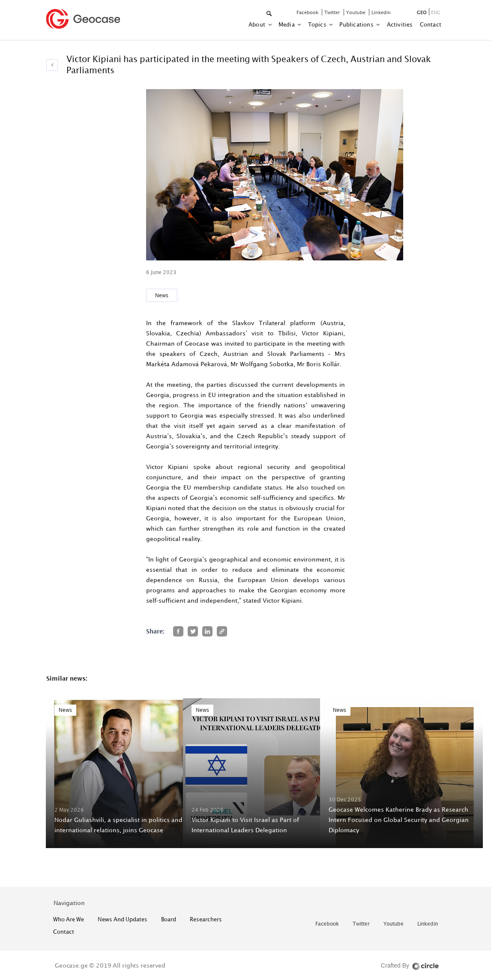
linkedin (381, 12)
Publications (357, 24)
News (162, 295)
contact (431, 24)
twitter (333, 12)
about (257, 24)
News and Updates (123, 919)
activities (400, 24)
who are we (69, 919)
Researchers (206, 919)
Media (287, 24)
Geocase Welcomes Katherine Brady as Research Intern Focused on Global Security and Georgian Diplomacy (399, 820)
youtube (356, 12)
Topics (318, 24)
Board (169, 919)
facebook (308, 12)
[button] (270, 14)
